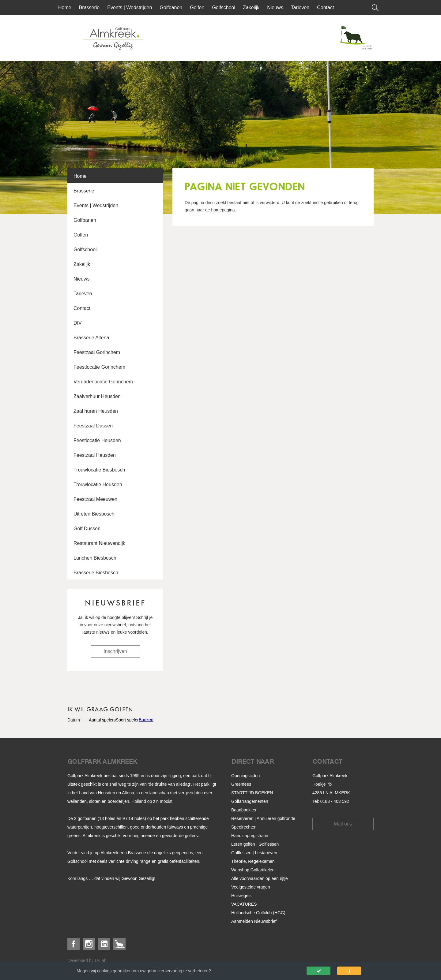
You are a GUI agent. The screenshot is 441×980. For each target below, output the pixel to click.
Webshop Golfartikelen (253, 870)
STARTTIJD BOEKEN (252, 793)
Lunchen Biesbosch (95, 558)
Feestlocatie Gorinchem (99, 367)
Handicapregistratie (250, 836)
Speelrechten (244, 827)
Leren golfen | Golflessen (255, 844)
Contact (325, 7)
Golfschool (224, 7)
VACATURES (244, 904)
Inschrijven (115, 651)
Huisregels (241, 896)
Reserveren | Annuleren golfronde (263, 818)
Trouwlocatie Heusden (98, 484)
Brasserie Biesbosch (96, 573)
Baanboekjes (244, 810)
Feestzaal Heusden (95, 455)
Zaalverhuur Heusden (97, 396)
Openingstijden (245, 776)
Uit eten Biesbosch (94, 514)
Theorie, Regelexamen (253, 861)
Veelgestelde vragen (251, 887)
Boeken (146, 720)
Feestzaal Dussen (93, 426)
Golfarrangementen (250, 801)
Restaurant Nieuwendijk (99, 543)
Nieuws (275, 7)
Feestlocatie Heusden (97, 440)
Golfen (197, 7)
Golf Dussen (87, 529)
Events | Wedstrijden (130, 7)
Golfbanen (171, 7)
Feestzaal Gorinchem (97, 352)
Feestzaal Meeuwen (95, 499)
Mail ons (343, 824)
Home (65, 7)
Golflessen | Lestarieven (254, 853)
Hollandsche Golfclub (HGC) (258, 913)
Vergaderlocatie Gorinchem (103, 382)
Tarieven (300, 7)
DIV (78, 323)
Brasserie (89, 7)
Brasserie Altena (91, 338)
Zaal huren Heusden (96, 411)
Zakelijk (251, 7)
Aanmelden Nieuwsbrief (254, 921)
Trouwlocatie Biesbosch (99, 470)
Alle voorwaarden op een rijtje (259, 878)
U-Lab (101, 960)
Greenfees (241, 784)
